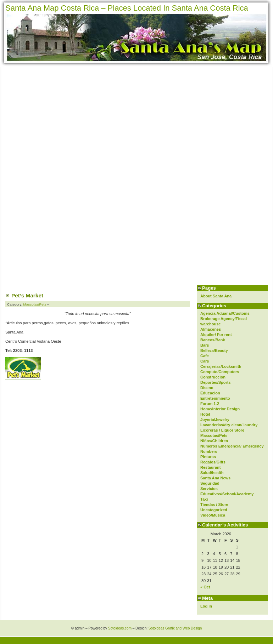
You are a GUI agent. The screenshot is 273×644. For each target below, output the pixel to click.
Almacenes (211, 329)
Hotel (205, 414)
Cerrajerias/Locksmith (221, 366)
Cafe (205, 356)
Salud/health (212, 473)
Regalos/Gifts (213, 462)
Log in (206, 606)
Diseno (207, 388)
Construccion (213, 377)
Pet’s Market (27, 295)
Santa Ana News (215, 478)
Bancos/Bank (213, 340)
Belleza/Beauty (214, 351)
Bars (205, 345)
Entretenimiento (215, 398)
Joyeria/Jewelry (215, 420)
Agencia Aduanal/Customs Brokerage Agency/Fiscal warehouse (225, 319)
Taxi (204, 499)
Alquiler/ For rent (216, 335)
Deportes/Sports (216, 382)
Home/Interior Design (220, 409)
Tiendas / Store (214, 505)
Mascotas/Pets (214, 435)
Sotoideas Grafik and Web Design (175, 628)
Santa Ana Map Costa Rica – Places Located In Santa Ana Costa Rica (127, 8)
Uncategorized (214, 510)
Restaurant (210, 467)
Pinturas (208, 457)
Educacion (210, 393)
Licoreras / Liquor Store (222, 430)
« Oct (205, 587)
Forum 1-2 (210, 404)
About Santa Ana (216, 296)
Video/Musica (213, 515)
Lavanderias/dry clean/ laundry (229, 425)
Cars (205, 361)
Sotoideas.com (120, 628)
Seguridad (210, 483)
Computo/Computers (220, 372)
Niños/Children (214, 441)
